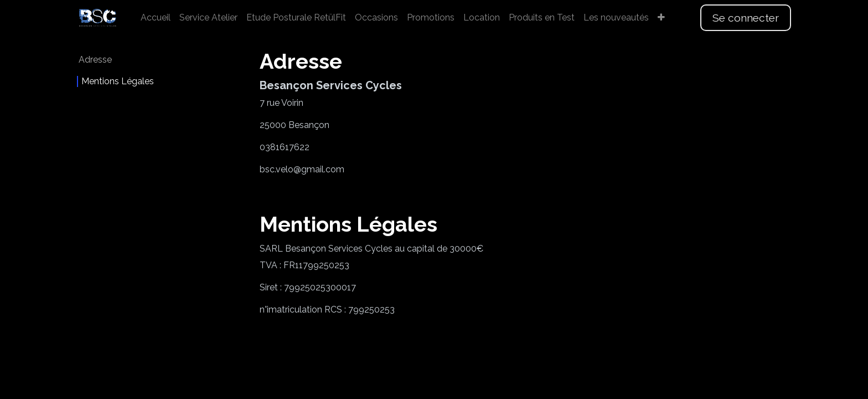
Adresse (95, 60)
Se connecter (746, 18)
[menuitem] (156, 18)
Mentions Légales (118, 81)
